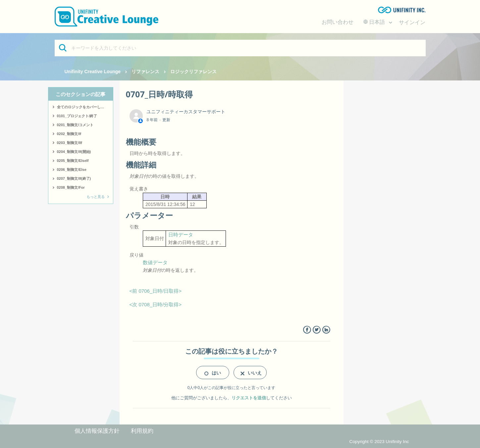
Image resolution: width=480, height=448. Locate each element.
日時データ (181, 235)
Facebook (307, 330)
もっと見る (96, 197)
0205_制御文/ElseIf (73, 161)
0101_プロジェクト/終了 (77, 116)
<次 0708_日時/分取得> (156, 304)
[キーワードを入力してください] (240, 48)
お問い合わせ (338, 22)
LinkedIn (326, 330)
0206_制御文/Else (72, 170)
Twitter (317, 330)
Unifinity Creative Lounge (93, 72)
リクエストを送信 (249, 398)
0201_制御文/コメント (75, 125)
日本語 (375, 22)
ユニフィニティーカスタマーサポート (186, 112)
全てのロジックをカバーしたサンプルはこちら (85, 107)
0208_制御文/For (71, 187)
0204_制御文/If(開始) (74, 152)
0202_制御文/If (69, 134)
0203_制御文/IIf (70, 143)
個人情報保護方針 (97, 431)
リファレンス (145, 72)
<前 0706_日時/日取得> (156, 291)
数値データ (155, 262)
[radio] (213, 373)
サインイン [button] (412, 22)
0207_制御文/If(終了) (74, 178)
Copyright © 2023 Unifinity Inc (379, 442)
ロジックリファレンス (193, 72)
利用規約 (142, 431)
